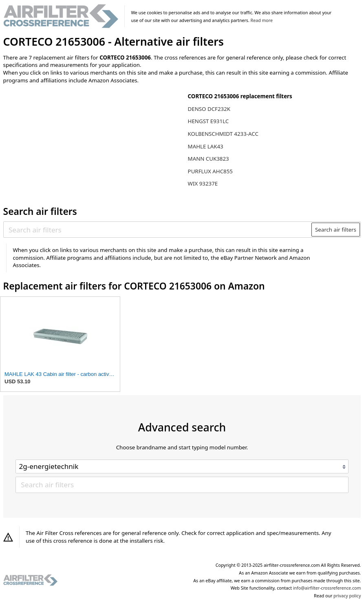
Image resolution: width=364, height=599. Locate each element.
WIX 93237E (203, 183)
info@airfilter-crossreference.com (327, 588)
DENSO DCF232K (209, 109)
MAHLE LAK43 (206, 146)
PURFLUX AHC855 (210, 171)
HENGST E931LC (208, 121)
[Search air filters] (158, 230)
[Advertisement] (71, 144)
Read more (262, 20)
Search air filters (336, 230)
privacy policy (347, 596)
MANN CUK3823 (208, 159)
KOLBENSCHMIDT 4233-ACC (223, 134)
